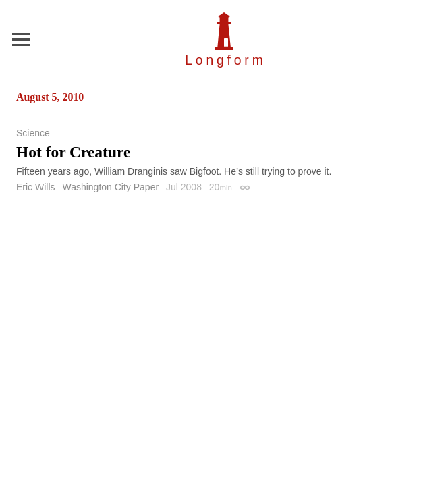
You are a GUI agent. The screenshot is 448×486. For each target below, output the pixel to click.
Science (33, 133)
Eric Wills (36, 187)
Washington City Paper (110, 187)
